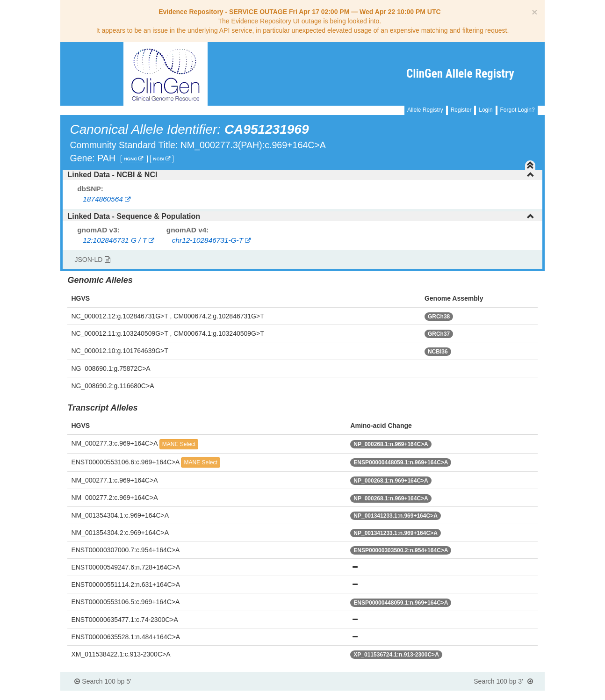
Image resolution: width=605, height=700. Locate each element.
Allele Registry (425, 110)
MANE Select (179, 444)
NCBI (159, 159)
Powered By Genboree (499, 695)
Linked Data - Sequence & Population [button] (301, 216)
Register (461, 110)
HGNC (131, 159)
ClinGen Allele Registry (460, 74)
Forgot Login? (518, 110)
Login (486, 110)
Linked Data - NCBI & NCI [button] (301, 175)
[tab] (302, 175)
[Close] (534, 12)
